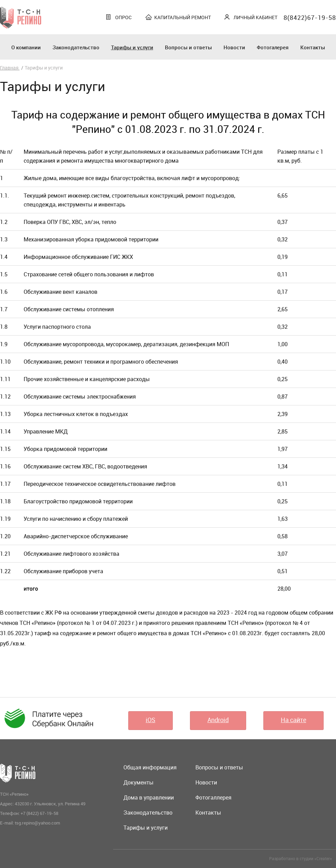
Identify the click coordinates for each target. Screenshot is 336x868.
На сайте (293, 720)
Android (218, 720)
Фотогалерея (273, 47)
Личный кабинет (255, 17)
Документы (139, 782)
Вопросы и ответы (188, 47)
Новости (234, 47)
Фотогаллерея (213, 797)
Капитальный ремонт (183, 17)
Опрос (123, 17)
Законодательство (76, 47)
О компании (26, 47)
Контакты (313, 47)
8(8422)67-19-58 (310, 17)
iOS (151, 720)
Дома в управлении (149, 797)
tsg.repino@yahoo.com (37, 823)
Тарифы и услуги (132, 47)
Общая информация (150, 767)
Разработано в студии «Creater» (301, 858)
